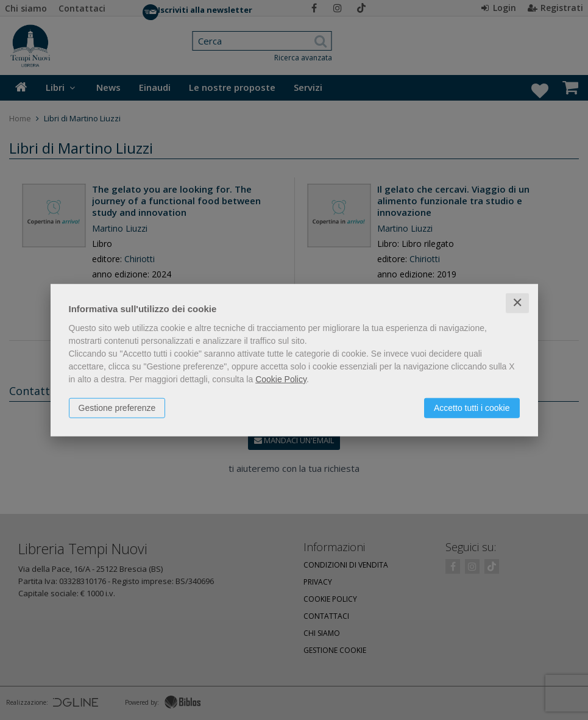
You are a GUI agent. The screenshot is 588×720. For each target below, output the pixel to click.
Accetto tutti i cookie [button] (472, 408)
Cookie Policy (281, 379)
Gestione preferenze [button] (117, 408)
